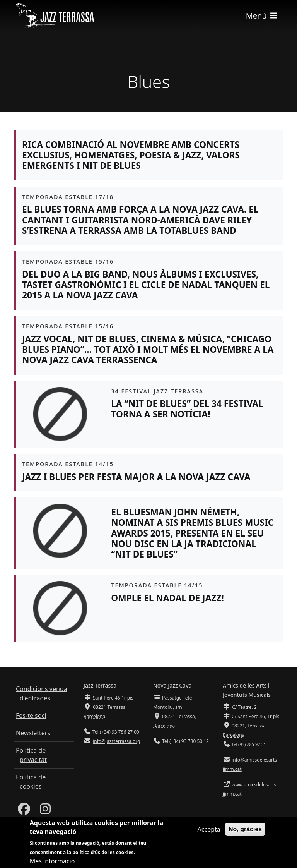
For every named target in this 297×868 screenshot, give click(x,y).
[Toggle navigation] (262, 16)
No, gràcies (245, 831)
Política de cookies (31, 782)
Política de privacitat (31, 755)
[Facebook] (24, 811)
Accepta (209, 831)
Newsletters (33, 733)
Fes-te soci (31, 715)
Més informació (52, 863)
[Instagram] (45, 811)
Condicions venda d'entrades (42, 693)
